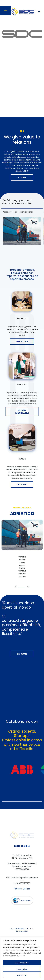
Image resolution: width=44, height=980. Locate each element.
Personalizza (22, 969)
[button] (38, 546)
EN (39, 12)
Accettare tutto (22, 963)
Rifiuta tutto (22, 975)
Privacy (17, 915)
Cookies (27, 915)
